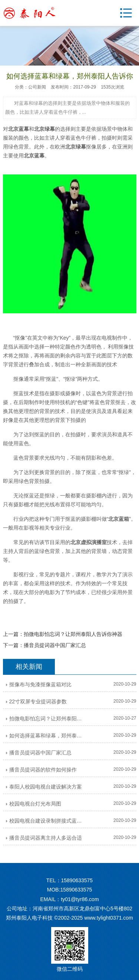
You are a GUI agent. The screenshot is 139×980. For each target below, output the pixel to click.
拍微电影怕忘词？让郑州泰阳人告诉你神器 (73, 634)
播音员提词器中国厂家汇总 (55, 645)
